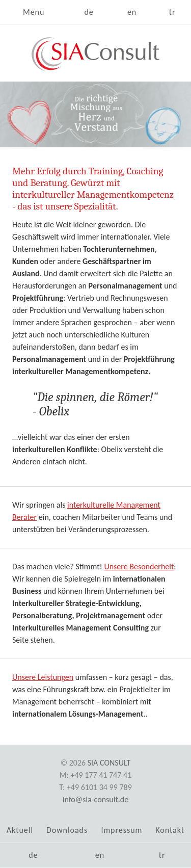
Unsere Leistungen (43, 677)
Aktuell (20, 830)
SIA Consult (109, 763)
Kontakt (170, 830)
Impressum (121, 830)
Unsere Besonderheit (139, 567)
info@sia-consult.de (95, 799)
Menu (34, 12)
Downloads (67, 830)
